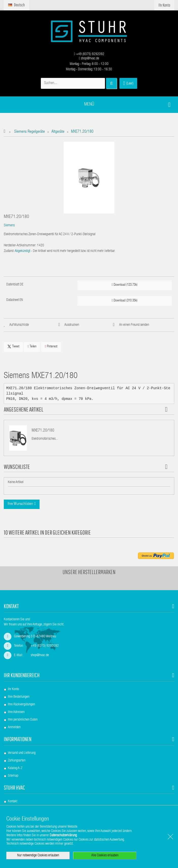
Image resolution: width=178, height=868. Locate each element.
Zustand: (9, 251)
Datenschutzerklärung (63, 836)
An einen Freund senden (134, 325)
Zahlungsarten (17, 761)
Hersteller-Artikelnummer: (20, 246)
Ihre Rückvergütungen (21, 705)
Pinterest (51, 346)
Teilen (32, 346)
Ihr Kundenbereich (22, 675)
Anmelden (14, 727)
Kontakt (13, 802)
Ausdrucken (72, 325)
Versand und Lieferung (22, 753)
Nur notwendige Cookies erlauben (38, 856)
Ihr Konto (13, 689)
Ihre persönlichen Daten (23, 720)
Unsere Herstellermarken (89, 572)
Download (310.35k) (124, 301)
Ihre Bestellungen (19, 697)
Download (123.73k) (124, 285)
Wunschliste (17, 467)
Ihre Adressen (16, 712)
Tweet (13, 347)
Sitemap (13, 776)
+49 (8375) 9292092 (89, 54)
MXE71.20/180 (43, 431)
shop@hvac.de (89, 59)
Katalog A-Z (15, 768)
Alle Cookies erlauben (105, 856)
